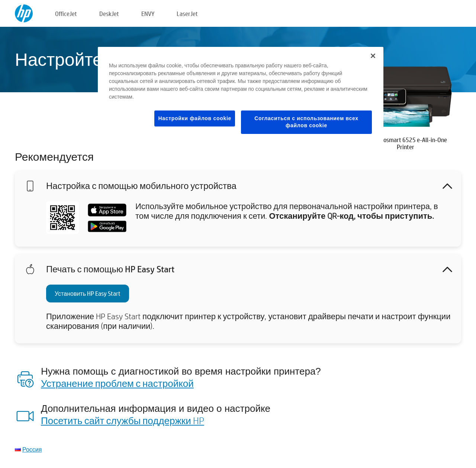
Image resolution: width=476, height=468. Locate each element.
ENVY (148, 14)
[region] (241, 96)
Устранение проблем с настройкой (117, 383)
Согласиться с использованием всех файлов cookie (306, 122)
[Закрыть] (373, 56)
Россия (32, 449)
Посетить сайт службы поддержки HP (123, 420)
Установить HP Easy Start (88, 293)
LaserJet (187, 14)
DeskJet (109, 14)
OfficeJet (66, 14)
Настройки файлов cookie (195, 118)
